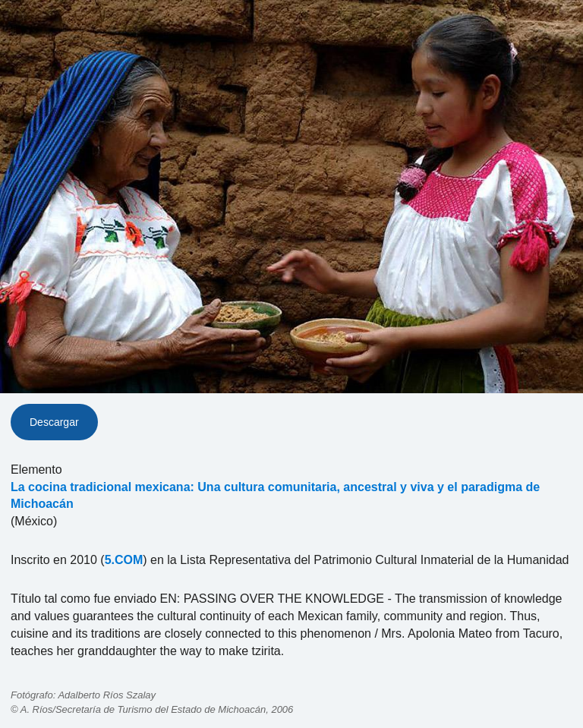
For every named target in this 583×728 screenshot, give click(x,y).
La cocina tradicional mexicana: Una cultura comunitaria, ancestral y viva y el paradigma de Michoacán (275, 496)
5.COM (124, 560)
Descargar (54, 422)
